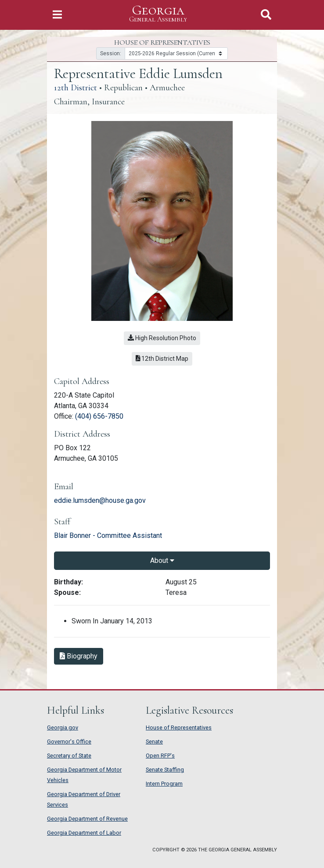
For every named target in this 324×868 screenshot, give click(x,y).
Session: (111, 53)
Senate (154, 742)
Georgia (158, 14)
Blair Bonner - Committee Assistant (108, 535)
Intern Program (164, 784)
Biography (79, 656)
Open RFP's (160, 756)
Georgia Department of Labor (84, 833)
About (162, 560)
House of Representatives (179, 727)
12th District (76, 88)
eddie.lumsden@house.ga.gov (100, 500)
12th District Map (162, 359)
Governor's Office (69, 742)
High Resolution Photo (162, 338)
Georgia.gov (63, 727)
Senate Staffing (165, 770)
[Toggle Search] (266, 15)
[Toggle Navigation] (57, 15)
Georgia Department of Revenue (87, 819)
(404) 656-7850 (99, 416)
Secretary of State (69, 756)
